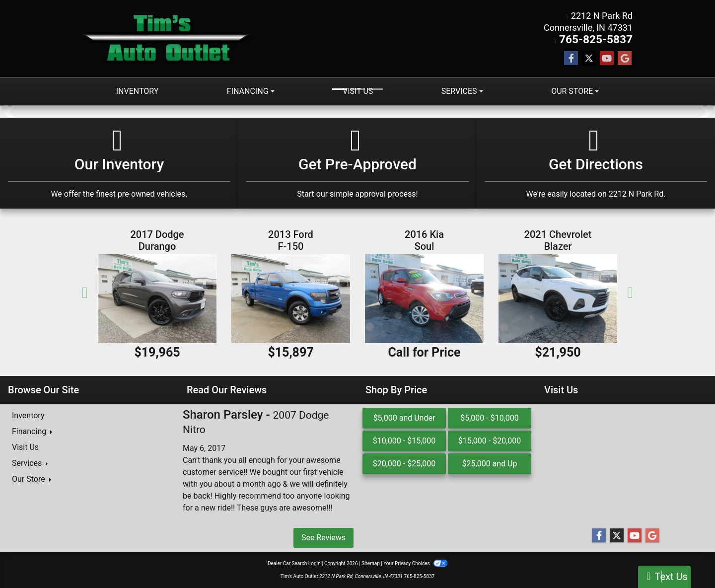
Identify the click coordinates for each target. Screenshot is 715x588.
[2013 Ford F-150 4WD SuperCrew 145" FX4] (291, 298)
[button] (9, 111)
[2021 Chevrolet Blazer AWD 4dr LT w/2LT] (558, 298)
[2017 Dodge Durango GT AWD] (157, 298)
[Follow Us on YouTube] (607, 58)
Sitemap (371, 563)
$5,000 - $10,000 (490, 417)
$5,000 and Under (404, 417)
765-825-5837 (604, 39)
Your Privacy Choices (415, 563)
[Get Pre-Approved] (357, 163)
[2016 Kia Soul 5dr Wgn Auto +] (424, 298)
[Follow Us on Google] (625, 58)
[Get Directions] (596, 163)
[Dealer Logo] (168, 38)
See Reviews (323, 537)
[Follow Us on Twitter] (589, 58)
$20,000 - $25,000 (404, 463)
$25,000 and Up (490, 463)
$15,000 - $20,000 (490, 440)
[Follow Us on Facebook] (571, 58)
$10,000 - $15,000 (404, 440)
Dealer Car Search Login (294, 563)
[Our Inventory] (119, 163)
